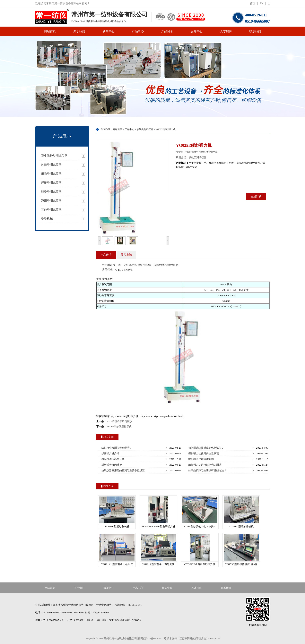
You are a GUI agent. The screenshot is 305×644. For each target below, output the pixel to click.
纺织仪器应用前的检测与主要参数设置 (123, 470)
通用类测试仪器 (51, 201)
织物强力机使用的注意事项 (203, 453)
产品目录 (167, 31)
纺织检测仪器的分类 (112, 459)
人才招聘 (226, 31)
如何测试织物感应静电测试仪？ (206, 448)
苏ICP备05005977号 (155, 638)
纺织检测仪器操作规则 (200, 459)
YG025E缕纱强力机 (166, 129)
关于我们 (79, 31)
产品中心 (138, 31)
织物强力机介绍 (110, 453)
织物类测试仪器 (51, 174)
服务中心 (196, 31)
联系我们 (255, 31)
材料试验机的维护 (111, 465)
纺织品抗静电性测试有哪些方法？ (207, 470)
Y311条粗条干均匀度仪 (119, 421)
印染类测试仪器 (51, 192)
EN (262, 3)
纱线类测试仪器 (51, 165)
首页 (253, 3)
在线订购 (256, 197)
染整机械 (47, 219)
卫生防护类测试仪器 (54, 156)
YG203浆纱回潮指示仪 (119, 426)
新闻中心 (109, 31)
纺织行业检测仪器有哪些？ (116, 448)
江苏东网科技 (187, 638)
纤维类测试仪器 (51, 183)
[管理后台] (201, 638)
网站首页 (50, 31)
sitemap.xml (214, 638)
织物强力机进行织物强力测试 (204, 465)
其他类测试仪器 (51, 210)
